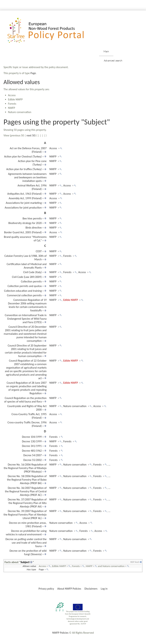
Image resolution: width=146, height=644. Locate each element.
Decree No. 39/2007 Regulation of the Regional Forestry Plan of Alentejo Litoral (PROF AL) (25, 515)
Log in (104, 589)
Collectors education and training (23, 291)
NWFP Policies (60, 633)
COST (39, 251)
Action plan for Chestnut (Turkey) (23, 156)
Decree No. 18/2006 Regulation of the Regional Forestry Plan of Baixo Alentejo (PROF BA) (27, 480)
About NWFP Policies (69, 589)
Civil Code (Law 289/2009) (27, 277)
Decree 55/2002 (33, 460)
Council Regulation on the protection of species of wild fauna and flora (25, 400)
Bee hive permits (32, 218)
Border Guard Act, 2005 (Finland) (23, 232)
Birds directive (34, 228)
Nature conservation (75, 406)
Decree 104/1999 (32, 437)
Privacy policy (46, 589)
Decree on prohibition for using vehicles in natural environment (26, 533)
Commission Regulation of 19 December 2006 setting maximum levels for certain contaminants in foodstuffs (27, 305)
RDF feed (135, 562)
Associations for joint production (23, 208)
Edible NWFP (71, 300)
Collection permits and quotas (25, 286)
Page (33, 73)
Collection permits (31, 281)
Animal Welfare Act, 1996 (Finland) (32, 187)
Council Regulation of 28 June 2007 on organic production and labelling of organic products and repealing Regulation (26, 388)
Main (106, 51)
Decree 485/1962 (32, 451)
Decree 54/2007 (33, 455)
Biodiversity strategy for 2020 (25, 223)
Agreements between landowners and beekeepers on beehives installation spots (27, 177)
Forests (67, 256)
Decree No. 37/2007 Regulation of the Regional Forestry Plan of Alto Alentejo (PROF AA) (27, 503)
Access (53, 148)
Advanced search (113, 60)
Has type (31, 569)
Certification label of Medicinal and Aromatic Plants (27, 266)
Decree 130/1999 (32, 441)
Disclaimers (91, 589)
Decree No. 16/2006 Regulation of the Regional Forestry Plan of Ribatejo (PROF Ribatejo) (25, 468)
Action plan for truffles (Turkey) (24, 169)
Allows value (29, 566)
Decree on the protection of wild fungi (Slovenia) (28, 552)
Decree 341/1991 (32, 446)
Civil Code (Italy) (33, 272)
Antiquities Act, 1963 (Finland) (24, 194)
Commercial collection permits (24, 295)
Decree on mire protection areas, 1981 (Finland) (28, 525)
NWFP (53, 156)
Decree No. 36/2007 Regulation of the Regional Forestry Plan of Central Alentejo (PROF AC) (26, 491)
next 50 (31, 135)
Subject (25, 562)
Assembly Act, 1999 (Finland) (25, 198)
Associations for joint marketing (24, 203)
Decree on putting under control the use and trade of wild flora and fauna (26, 543)
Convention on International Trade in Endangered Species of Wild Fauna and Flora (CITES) (26, 319)
